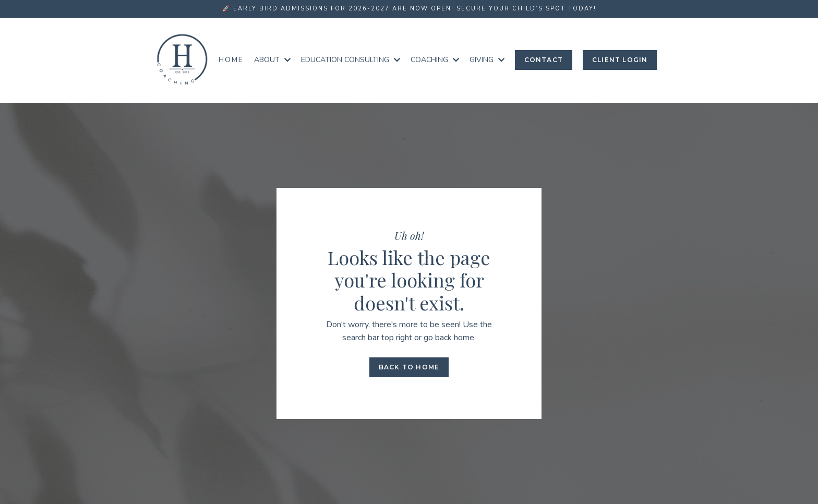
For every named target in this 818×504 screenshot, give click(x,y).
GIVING (487, 60)
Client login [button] (620, 60)
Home (231, 60)
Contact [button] (544, 60)
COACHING (435, 60)
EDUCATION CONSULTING (351, 60)
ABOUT (272, 60)
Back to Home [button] (409, 367)
